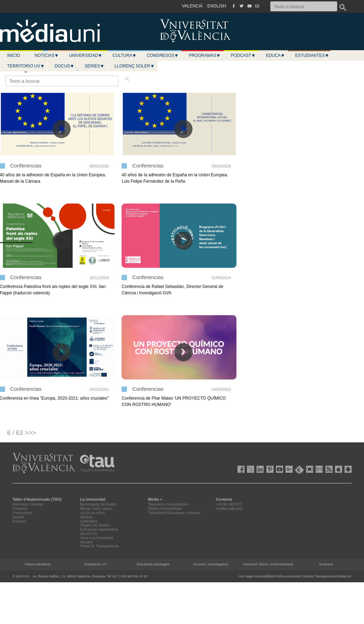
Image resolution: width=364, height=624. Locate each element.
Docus (64, 66)
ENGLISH (217, 6)
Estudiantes (312, 55)
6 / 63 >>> (22, 433)
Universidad (86, 55)
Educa (275, 55)
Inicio (14, 55)
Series (94, 66)
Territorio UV (26, 66)
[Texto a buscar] (304, 6)
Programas (205, 55)
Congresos (163, 55)
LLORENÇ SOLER (134, 66)
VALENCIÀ (192, 6)
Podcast (243, 55)
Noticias (47, 55)
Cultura (124, 55)
